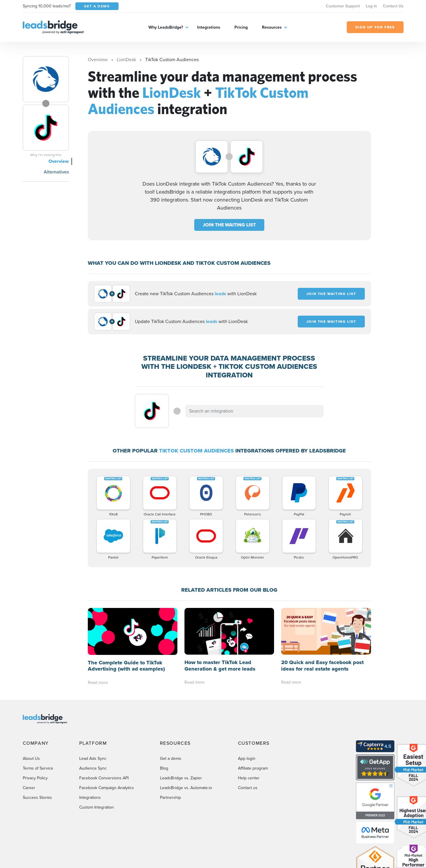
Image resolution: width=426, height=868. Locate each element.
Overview (59, 161)
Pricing (241, 27)
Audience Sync (93, 768)
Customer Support (343, 6)
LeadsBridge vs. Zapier (181, 778)
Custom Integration (97, 807)
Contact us (248, 788)
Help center (249, 778)
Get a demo (171, 759)
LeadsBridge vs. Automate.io (186, 788)
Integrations (209, 27)
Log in (371, 6)
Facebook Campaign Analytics (107, 788)
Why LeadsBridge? (166, 27)
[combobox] (255, 411)
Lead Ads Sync (93, 759)
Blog (164, 768)
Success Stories (37, 798)
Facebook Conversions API (104, 778)
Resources (272, 27)
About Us (31, 759)
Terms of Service (38, 768)
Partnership (170, 798)
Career (29, 788)
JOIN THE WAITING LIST (229, 225)
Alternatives (56, 172)
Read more (98, 683)
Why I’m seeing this (46, 155)
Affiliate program (253, 768)
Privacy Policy (35, 778)
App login (247, 759)
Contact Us (393, 6)
